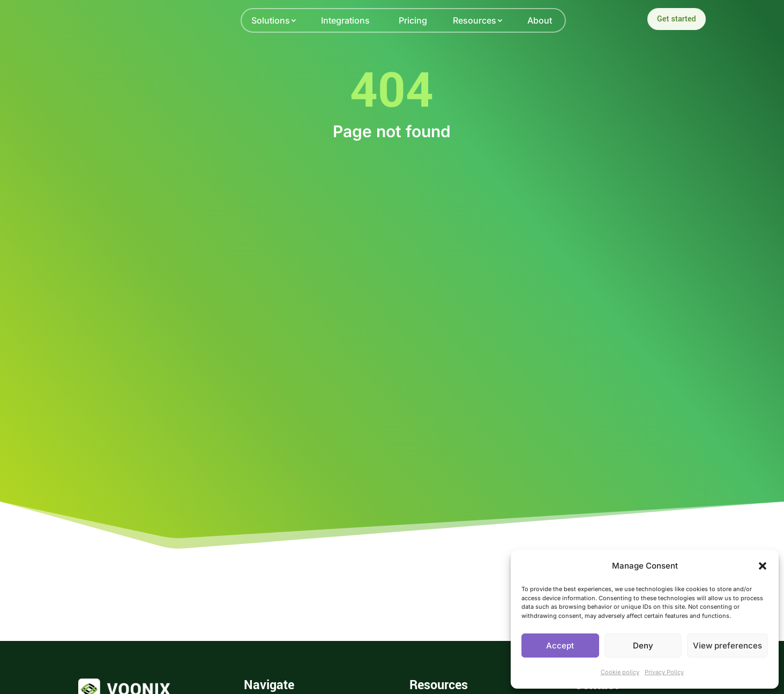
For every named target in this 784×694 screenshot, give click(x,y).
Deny (643, 646)
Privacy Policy (664, 672)
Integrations (345, 20)
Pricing (413, 20)
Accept (560, 646)
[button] (763, 566)
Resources (475, 20)
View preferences (727, 646)
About (540, 20)
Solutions (271, 20)
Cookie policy (620, 672)
